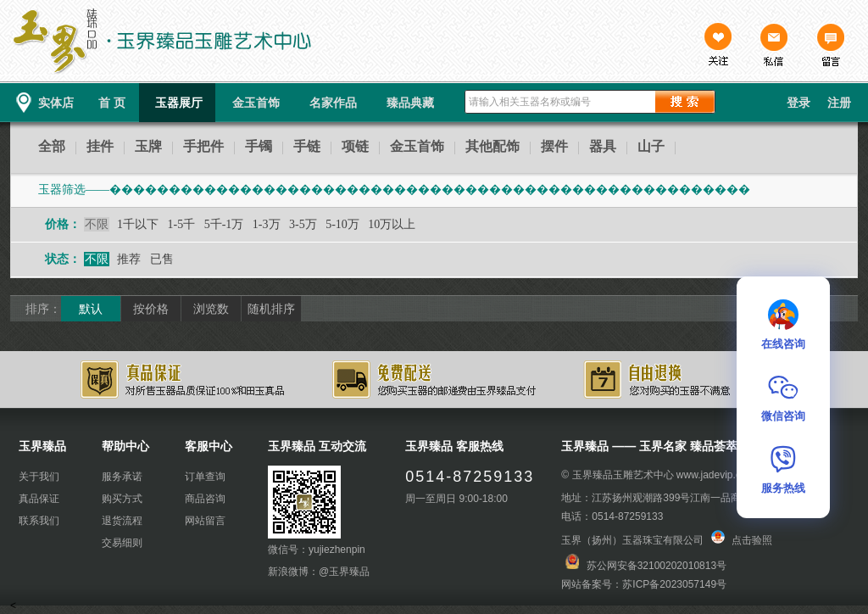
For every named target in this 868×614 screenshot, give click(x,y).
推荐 (129, 259)
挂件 (100, 146)
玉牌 (148, 146)
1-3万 (267, 224)
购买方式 (122, 499)
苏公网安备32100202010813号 (657, 566)
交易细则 (122, 543)
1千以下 (138, 224)
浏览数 (211, 309)
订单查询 (205, 477)
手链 (307, 146)
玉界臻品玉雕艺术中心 (623, 475)
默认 (91, 309)
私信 (774, 47)
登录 (798, 103)
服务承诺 (122, 477)
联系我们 (39, 521)
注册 (839, 103)
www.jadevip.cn (712, 475)
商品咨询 (205, 499)
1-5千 (182, 224)
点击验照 (742, 540)
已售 (162, 259)
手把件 (203, 146)
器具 (603, 146)
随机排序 (271, 309)
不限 (97, 224)
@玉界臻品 (344, 572)
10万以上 (392, 224)
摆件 (554, 146)
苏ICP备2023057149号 (674, 584)
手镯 (259, 146)
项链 (355, 146)
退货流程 (122, 521)
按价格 (151, 309)
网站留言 (205, 521)
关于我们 (39, 477)
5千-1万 (224, 224)
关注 (718, 47)
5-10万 (342, 224)
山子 (651, 146)
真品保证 (39, 499)
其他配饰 (492, 146)
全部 (52, 146)
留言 (830, 47)
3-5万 (303, 224)
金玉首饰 (417, 146)
